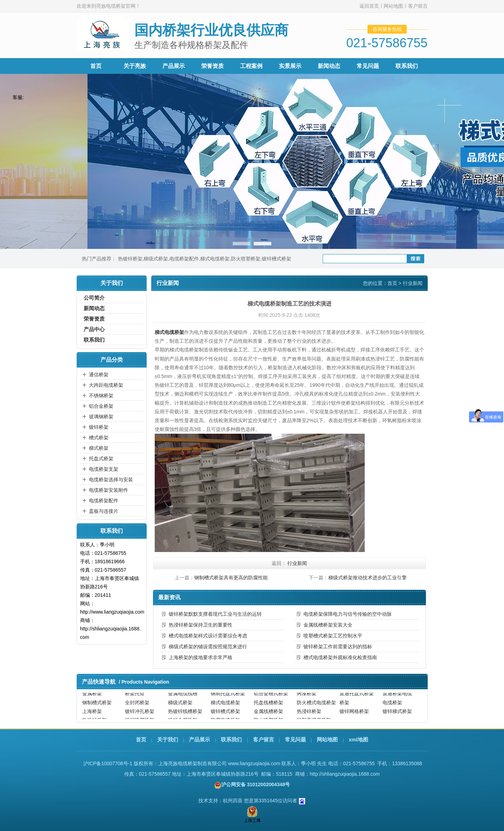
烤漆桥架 (307, 697)
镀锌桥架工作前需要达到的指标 (338, 647)
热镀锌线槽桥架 (185, 714)
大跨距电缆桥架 (106, 385)
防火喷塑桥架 (246, 259)
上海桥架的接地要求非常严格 (201, 657)
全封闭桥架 (137, 706)
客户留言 (418, 6)
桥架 (344, 706)
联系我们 (407, 66)
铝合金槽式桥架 (271, 697)
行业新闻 (413, 283)
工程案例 (251, 66)
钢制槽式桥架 (97, 706)
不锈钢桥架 (101, 396)
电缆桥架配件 (184, 259)
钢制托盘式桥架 (228, 697)
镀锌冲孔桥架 (140, 714)
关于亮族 (135, 66)
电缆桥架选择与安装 (111, 480)
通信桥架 (99, 375)
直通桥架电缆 (397, 697)
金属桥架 (92, 697)
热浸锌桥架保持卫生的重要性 (201, 625)
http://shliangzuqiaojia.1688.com (345, 774)
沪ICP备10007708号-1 (108, 763)
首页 (96, 66)
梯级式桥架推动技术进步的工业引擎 (367, 578)
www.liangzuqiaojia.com (254, 763)
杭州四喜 (233, 801)
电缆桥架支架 (104, 469)
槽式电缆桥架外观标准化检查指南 (340, 657)
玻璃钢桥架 (101, 417)
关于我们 (168, 739)
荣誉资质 (212, 66)
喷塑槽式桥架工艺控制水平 (333, 636)
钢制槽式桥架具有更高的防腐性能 (231, 578)
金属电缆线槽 (183, 697)
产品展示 (174, 66)
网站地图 (393, 6)
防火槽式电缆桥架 (316, 706)
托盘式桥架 (101, 459)
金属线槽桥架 (268, 714)
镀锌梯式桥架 (397, 714)
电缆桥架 (392, 706)
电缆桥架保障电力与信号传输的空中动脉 (348, 614)
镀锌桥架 (99, 427)
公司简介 (94, 298)
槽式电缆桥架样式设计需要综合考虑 (208, 636)
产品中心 (94, 329)
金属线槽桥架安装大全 (328, 625)
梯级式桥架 (156, 259)
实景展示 (290, 66)
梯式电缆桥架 (215, 259)
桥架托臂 (135, 697)
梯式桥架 (99, 448)
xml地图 (358, 739)
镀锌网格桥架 (354, 714)
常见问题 (368, 66)
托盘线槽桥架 (268, 706)
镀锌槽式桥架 (276, 259)
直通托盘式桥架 (357, 697)
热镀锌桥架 (130, 259)
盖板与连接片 (104, 511)
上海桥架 (92, 714)
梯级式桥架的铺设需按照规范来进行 (208, 647)
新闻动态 (329, 66)
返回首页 (369, 6)
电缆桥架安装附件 (108, 490)
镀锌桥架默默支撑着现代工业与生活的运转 (215, 614)
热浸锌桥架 (309, 714)
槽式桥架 (99, 438)
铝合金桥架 (101, 406)
